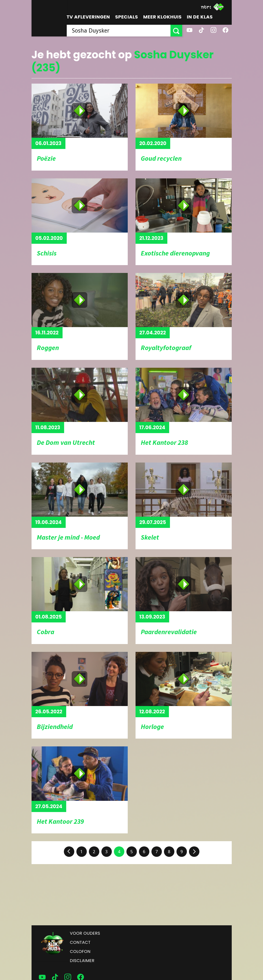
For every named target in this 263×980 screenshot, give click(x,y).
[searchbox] (119, 31)
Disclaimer (82, 961)
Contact (80, 942)
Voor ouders (85, 933)
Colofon (80, 951)
